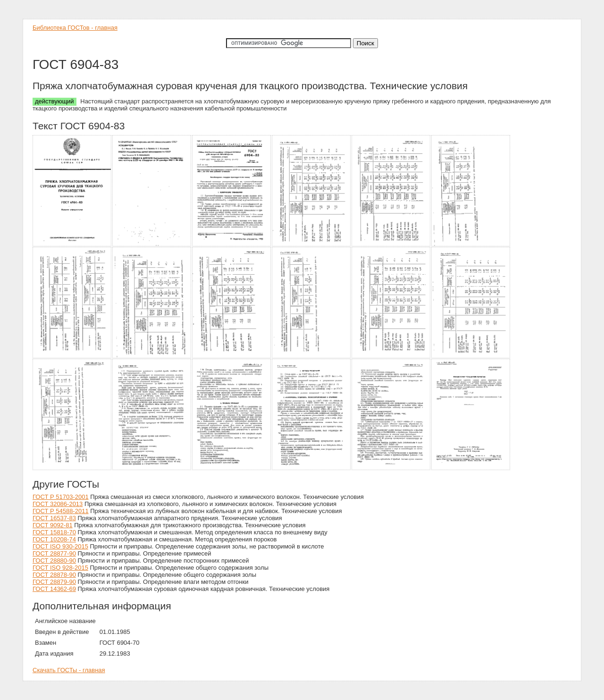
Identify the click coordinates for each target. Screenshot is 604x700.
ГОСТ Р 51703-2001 (61, 497)
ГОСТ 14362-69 (54, 589)
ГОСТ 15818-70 (54, 532)
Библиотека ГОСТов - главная (75, 28)
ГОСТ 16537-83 (54, 518)
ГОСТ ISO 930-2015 (60, 546)
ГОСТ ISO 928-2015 (60, 568)
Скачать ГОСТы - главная (69, 670)
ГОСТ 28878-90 (54, 575)
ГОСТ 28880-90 (54, 561)
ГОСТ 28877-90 (54, 553)
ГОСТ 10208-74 (54, 539)
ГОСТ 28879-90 (54, 582)
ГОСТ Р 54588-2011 (61, 511)
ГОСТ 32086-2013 (58, 504)
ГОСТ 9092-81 (53, 525)
